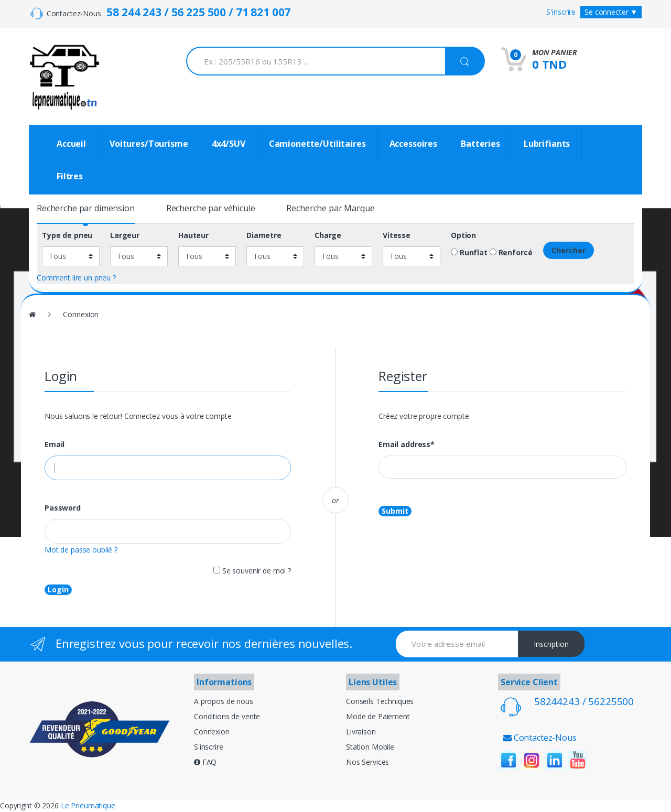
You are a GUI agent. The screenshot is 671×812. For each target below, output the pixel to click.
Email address (407, 445)
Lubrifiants (547, 144)
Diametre (264, 235)
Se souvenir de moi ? (252, 571)
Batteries (480, 144)
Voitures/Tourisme (149, 144)
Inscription (551, 644)
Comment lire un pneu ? (76, 278)
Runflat (469, 253)
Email (55, 445)
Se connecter (611, 12)
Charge (328, 235)
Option (463, 235)
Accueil (71, 144)
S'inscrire (561, 12)
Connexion (212, 732)
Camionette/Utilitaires (317, 144)
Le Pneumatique (88, 805)
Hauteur (193, 235)
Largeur (125, 235)
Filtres (70, 176)
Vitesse (397, 235)
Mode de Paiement (378, 716)
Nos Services (367, 762)
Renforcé (511, 253)
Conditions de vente (227, 716)
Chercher (569, 250)
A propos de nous (224, 701)
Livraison (361, 732)
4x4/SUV (229, 144)
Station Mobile (370, 747)
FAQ (205, 762)
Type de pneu (67, 235)
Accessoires (413, 144)
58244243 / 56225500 (584, 701)
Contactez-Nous (540, 738)
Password (63, 508)
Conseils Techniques (380, 701)
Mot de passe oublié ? (81, 550)
